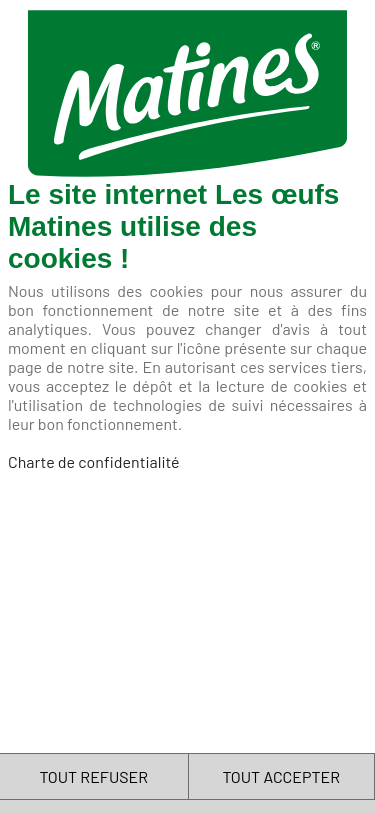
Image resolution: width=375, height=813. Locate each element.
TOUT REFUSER (93, 776)
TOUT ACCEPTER (281, 776)
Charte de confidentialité (94, 461)
